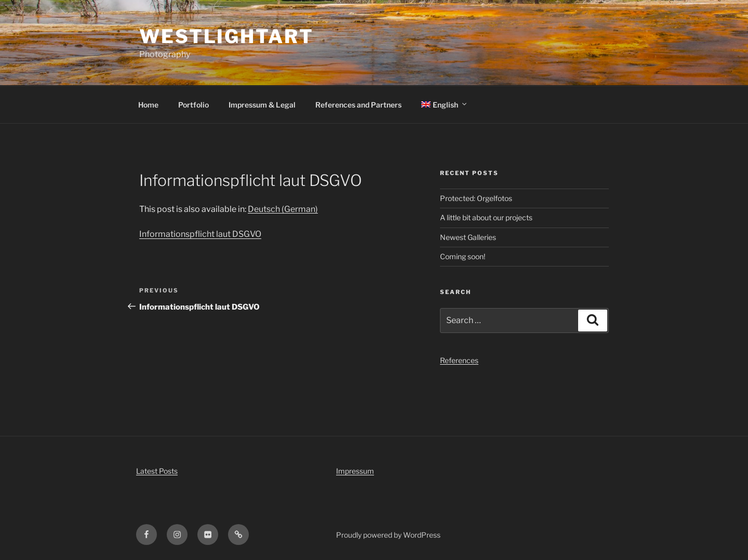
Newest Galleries (468, 237)
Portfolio (193, 105)
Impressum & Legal (262, 105)
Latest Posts (157, 471)
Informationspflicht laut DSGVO (200, 234)
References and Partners (358, 105)
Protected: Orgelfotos (476, 198)
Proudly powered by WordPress (388, 535)
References (459, 360)
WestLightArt (226, 36)
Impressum (355, 471)
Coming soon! (463, 256)
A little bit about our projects (486, 217)
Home (148, 105)
